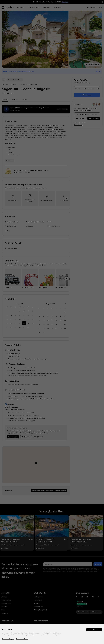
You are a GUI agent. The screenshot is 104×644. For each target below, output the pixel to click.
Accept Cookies (94, 630)
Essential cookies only (22, 639)
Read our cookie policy (8, 639)
